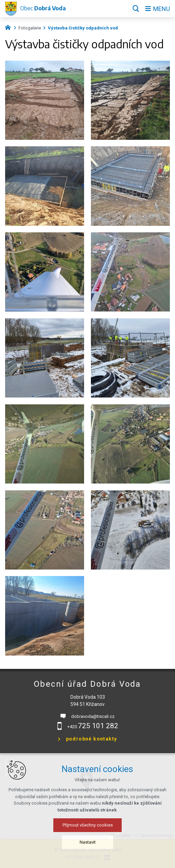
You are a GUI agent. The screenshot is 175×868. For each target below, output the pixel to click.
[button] (9, 762)
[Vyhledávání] (136, 9)
